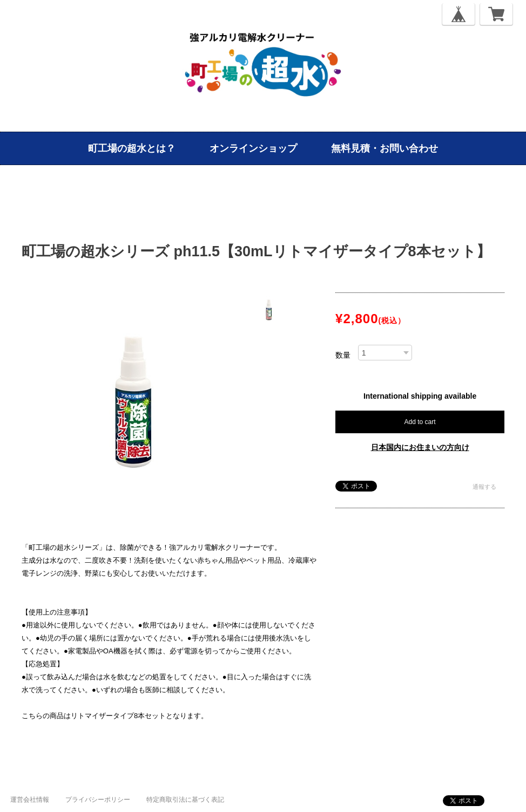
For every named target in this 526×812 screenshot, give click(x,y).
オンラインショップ (253, 148)
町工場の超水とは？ (132, 148)
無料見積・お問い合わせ (385, 148)
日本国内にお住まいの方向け (420, 447)
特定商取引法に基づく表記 (185, 800)
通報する (484, 487)
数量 (343, 355)
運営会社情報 (30, 800)
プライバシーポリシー (98, 800)
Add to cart (420, 422)
